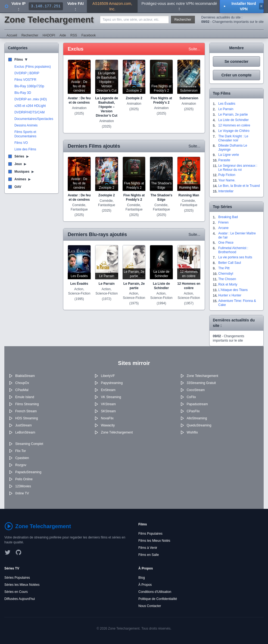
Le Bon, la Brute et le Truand (239, 186)
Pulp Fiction (227, 175)
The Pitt (224, 268)
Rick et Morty (228, 284)
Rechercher (183, 20)
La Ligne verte (229, 155)
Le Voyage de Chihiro (234, 131)
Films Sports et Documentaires (25, 134)
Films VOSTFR (25, 80)
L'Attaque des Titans (233, 290)
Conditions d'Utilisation (155, 592)
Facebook (88, 35)
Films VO (21, 143)
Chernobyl (226, 274)
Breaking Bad (228, 217)
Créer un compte (236, 75)
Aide (63, 35)
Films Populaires (150, 534)
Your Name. (227, 180)
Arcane (223, 228)
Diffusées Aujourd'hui (20, 599)
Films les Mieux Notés (154, 541)
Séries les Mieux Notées (22, 585)
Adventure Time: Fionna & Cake (237, 303)
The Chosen (227, 279)
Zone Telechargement (49, 20)
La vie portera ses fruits (235, 257)
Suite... (194, 49)
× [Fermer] (261, 6)
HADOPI (49, 35)
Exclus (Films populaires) (33, 67)
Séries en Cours (16, 592)
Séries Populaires (17, 578)
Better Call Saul (230, 263)
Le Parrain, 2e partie (233, 114)
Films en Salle (149, 555)
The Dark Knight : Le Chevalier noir (233, 138)
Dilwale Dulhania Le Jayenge (233, 148)
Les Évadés (227, 104)
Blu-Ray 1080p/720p (29, 86)
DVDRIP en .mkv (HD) (31, 99)
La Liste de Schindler (233, 120)
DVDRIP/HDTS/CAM (29, 112)
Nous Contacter (150, 606)
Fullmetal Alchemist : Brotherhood (233, 250)
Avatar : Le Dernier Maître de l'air (237, 235)
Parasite (224, 160)
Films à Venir (148, 548)
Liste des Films (25, 149)
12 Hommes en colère (234, 125)
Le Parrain (226, 109)
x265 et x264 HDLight (30, 106)
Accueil (12, 35)
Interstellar (226, 191)
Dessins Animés (26, 125)
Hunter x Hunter (230, 295)
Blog (142, 578)
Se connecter (236, 61)
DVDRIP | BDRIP (27, 73)
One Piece (226, 243)
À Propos (145, 585)
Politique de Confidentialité (158, 599)
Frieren (223, 222)
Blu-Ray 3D (23, 93)
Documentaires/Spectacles (34, 119)
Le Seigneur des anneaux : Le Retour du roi (238, 168)
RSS (74, 35)
